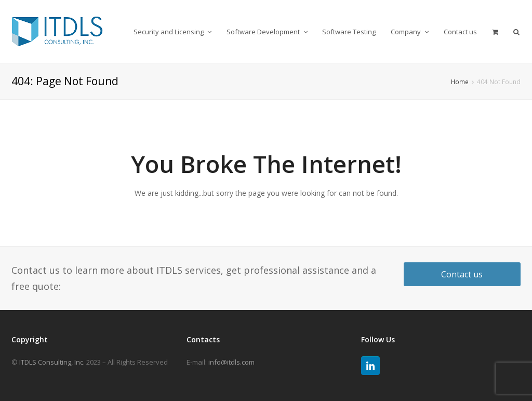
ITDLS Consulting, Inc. (52, 362)
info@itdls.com (231, 362)
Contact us (462, 274)
